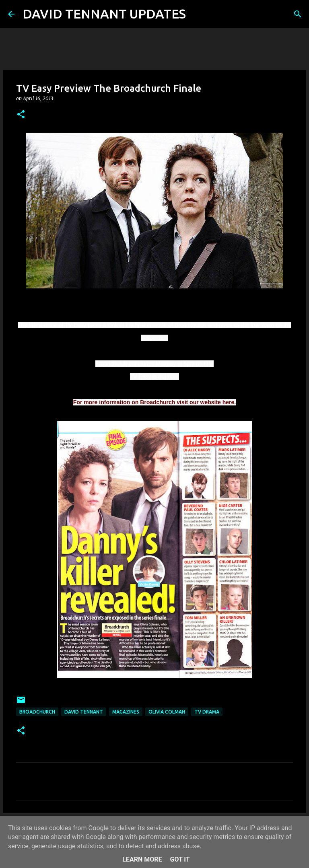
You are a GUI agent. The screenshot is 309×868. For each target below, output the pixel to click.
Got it (180, 859)
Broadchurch (37, 712)
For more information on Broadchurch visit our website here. (155, 402)
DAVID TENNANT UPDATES (104, 14)
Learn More (142, 859)
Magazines (126, 712)
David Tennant (84, 712)
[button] (21, 115)
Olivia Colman (167, 712)
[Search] (197, 14)
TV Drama (207, 712)
